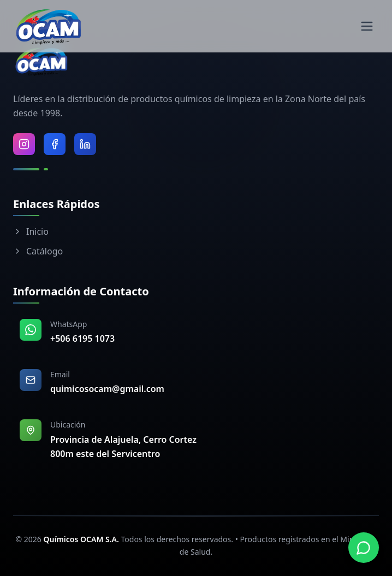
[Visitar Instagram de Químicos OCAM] (24, 144)
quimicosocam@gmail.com (107, 389)
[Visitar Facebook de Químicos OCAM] (55, 144)
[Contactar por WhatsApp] (364, 548)
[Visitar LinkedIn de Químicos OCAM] (85, 144)
